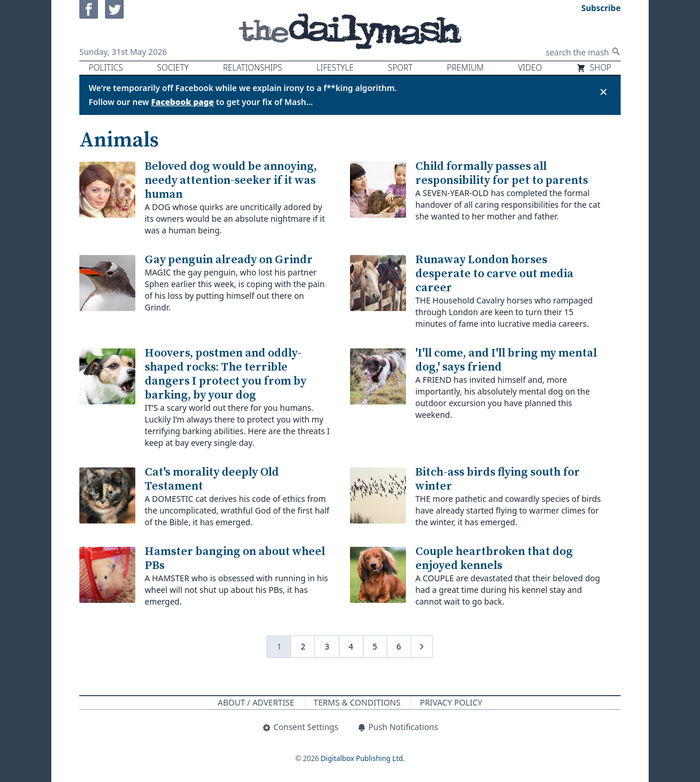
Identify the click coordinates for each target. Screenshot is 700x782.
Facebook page (183, 102)
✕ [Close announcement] (603, 92)
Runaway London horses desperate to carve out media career (494, 274)
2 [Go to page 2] (303, 646)
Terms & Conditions (357, 702)
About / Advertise (256, 702)
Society (173, 67)
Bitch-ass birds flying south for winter (498, 479)
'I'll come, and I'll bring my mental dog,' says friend (506, 360)
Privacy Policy (451, 702)
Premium (465, 67)
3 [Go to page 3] (327, 646)
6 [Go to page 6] (399, 646)
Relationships (253, 67)
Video (530, 67)
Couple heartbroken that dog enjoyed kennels (494, 559)
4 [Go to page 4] (351, 646)
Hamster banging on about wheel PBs (235, 559)
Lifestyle (335, 67)
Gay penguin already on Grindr (229, 260)
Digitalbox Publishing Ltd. (363, 758)
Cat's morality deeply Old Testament (212, 479)
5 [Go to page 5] (375, 646)
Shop (594, 67)
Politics (106, 67)
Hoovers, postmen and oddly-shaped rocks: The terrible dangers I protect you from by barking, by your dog (225, 374)
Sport (400, 67)
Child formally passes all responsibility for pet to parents (502, 174)
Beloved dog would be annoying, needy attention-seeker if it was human (231, 181)
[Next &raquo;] (422, 647)
